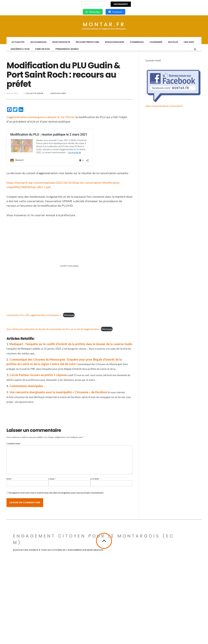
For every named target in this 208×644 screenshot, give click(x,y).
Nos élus (173, 42)
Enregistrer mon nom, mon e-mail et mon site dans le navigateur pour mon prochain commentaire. (66, 496)
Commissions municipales (36, 389)
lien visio (189, 42)
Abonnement (121, 4)
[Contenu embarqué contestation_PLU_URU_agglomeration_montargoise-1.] (79, 269)
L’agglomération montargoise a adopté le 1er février (50, 120)
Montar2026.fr (61, 42)
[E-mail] (94, 4)
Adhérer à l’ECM (21, 52)
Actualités (18, 42)
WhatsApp (93, 12)
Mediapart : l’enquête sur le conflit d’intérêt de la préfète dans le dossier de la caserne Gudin (80, 347)
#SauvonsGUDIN (115, 42)
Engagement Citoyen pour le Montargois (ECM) (94, 607)
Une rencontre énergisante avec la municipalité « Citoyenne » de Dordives (68, 395)
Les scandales (38, 42)
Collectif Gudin (44, 96)
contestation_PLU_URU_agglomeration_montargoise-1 (43, 318)
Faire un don (43, 52)
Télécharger (78, 318)
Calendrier (156, 42)
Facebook (115, 12)
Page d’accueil (68, 96)
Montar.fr (104, 24)
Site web (104, 482)
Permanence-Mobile (67, 52)
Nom (19, 482)
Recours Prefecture (88, 42)
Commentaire (23, 447)
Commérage (137, 42)
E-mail (62, 482)
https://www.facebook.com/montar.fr (164, 577)
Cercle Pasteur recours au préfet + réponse (48, 378)
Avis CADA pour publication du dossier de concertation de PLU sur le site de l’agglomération (62, 332)
